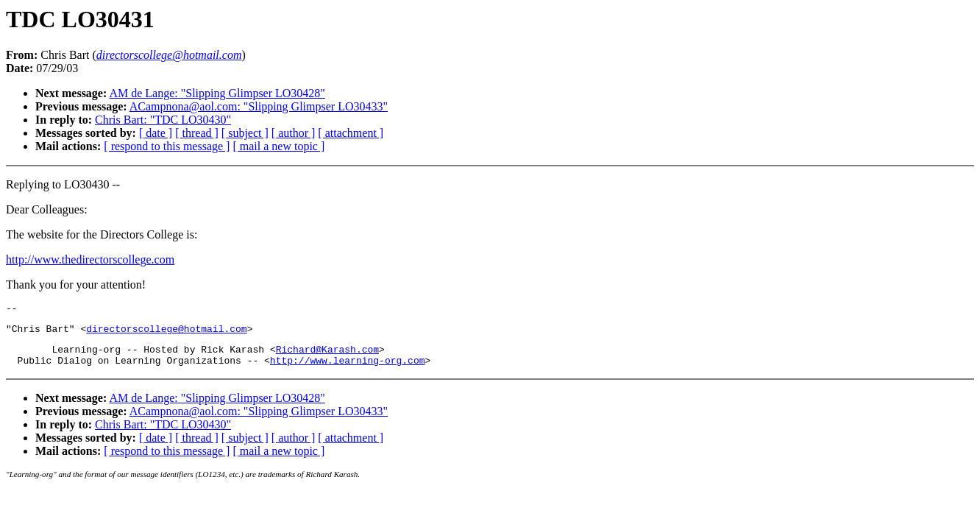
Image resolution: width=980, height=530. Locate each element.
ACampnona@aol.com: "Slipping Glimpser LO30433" (259, 106)
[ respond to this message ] (167, 146)
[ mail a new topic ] (278, 146)
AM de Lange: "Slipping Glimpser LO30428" (217, 93)
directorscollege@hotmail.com (166, 333)
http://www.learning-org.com (348, 369)
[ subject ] (245, 133)
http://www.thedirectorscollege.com (90, 259)
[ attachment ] (351, 133)
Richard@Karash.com (327, 356)
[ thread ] (197, 133)
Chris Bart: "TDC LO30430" (163, 120)
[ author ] (294, 133)
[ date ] (156, 133)
